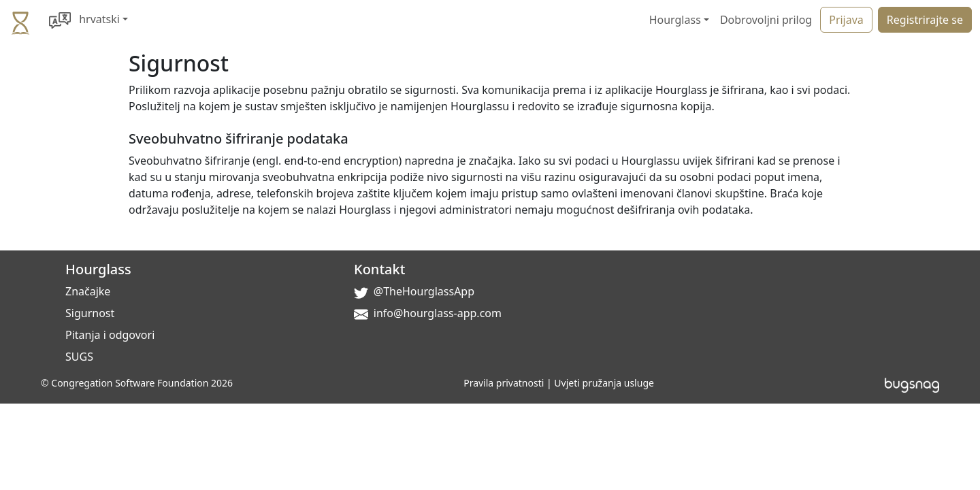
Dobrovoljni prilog (766, 20)
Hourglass (98, 269)
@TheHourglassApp (424, 291)
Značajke (88, 291)
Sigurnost (90, 313)
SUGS (79, 357)
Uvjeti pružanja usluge (604, 383)
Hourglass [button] (675, 20)
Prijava (846, 20)
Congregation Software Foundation (130, 383)
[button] (88, 20)
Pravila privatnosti (504, 383)
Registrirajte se (925, 20)
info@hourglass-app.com (438, 313)
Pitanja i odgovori (110, 335)
